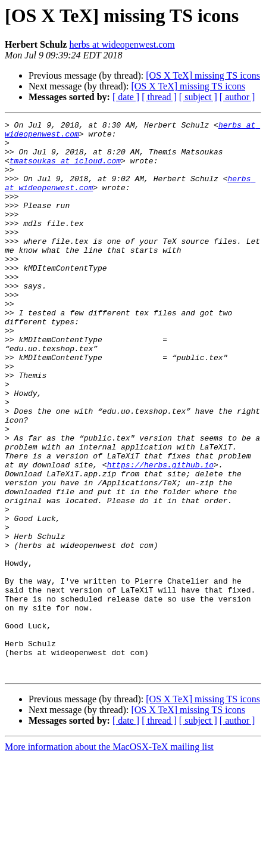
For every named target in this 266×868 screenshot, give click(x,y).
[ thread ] (159, 97)
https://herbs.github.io (160, 534)
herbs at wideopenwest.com (122, 44)
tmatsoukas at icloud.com (65, 169)
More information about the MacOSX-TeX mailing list (109, 858)
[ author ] (237, 97)
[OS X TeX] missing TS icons (203, 75)
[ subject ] (198, 97)
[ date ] (126, 97)
